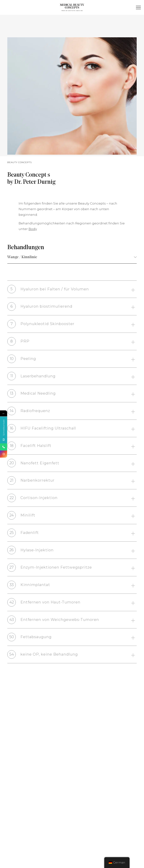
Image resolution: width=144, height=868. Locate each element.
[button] (139, 8)
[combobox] (72, 257)
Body (33, 242)
